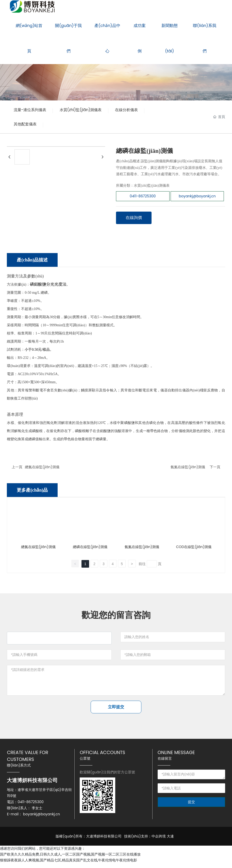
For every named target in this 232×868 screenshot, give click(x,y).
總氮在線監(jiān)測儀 (42, 469)
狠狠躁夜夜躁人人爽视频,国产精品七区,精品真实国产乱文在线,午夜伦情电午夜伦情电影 (69, 865)
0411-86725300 (30, 806)
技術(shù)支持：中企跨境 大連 (149, 841)
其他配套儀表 (66, 126)
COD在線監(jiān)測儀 (194, 549)
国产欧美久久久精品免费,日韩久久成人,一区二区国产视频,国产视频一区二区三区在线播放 (70, 859)
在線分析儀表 (27, 126)
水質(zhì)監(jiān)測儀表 (87, 110)
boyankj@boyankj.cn (42, 819)
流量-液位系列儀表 (32, 110)
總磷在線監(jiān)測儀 (90, 549)
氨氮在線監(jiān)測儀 (188, 469)
